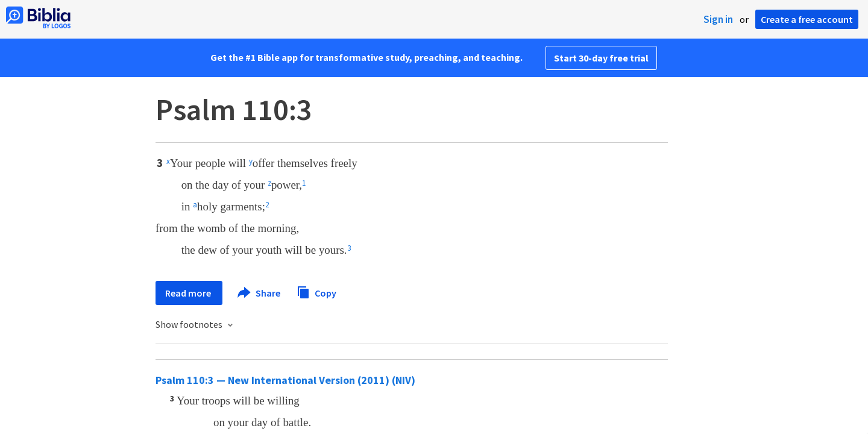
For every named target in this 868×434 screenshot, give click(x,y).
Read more (189, 293)
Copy (316, 291)
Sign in (718, 19)
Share (259, 293)
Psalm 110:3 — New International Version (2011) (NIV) (285, 380)
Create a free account (807, 19)
